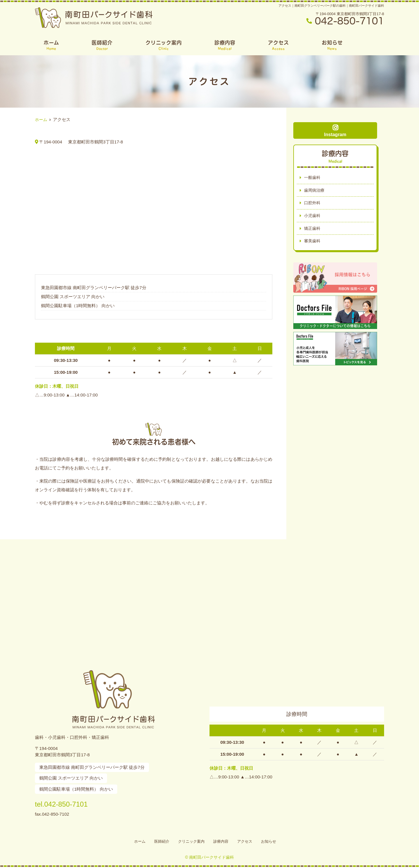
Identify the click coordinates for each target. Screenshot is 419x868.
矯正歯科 (313, 230)
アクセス (278, 45)
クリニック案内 (164, 45)
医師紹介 (102, 45)
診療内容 (225, 45)
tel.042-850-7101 (72, 803)
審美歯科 (313, 243)
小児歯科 (313, 217)
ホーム (51, 45)
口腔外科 (313, 204)
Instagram (335, 131)
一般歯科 (313, 178)
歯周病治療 (315, 191)
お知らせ (332, 45)
